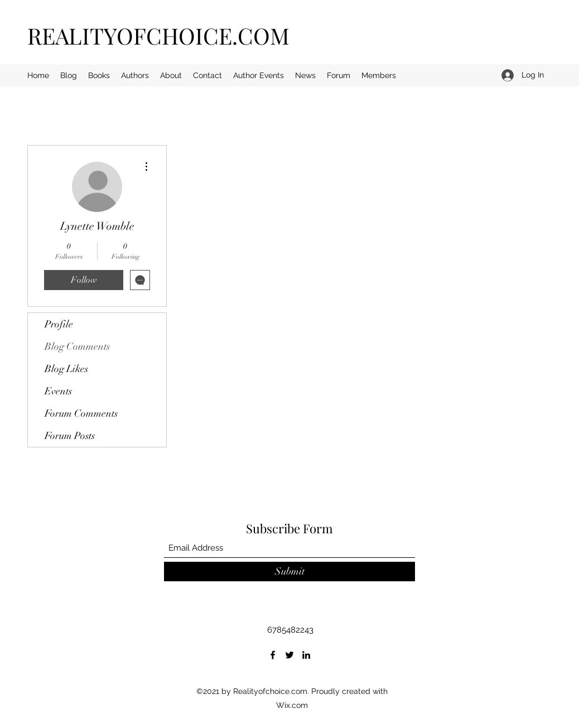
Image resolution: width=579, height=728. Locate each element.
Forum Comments (81, 413)
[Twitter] (289, 655)
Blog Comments (77, 346)
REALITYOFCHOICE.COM (158, 35)
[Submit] (289, 572)
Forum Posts (70, 436)
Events (58, 391)
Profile (59, 324)
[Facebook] (273, 655)
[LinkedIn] (306, 655)
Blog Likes (66, 369)
